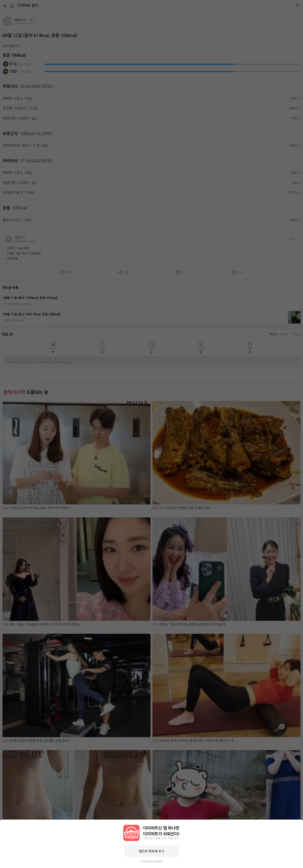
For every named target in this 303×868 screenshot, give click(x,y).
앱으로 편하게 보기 (151, 851)
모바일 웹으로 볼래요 (151, 862)
